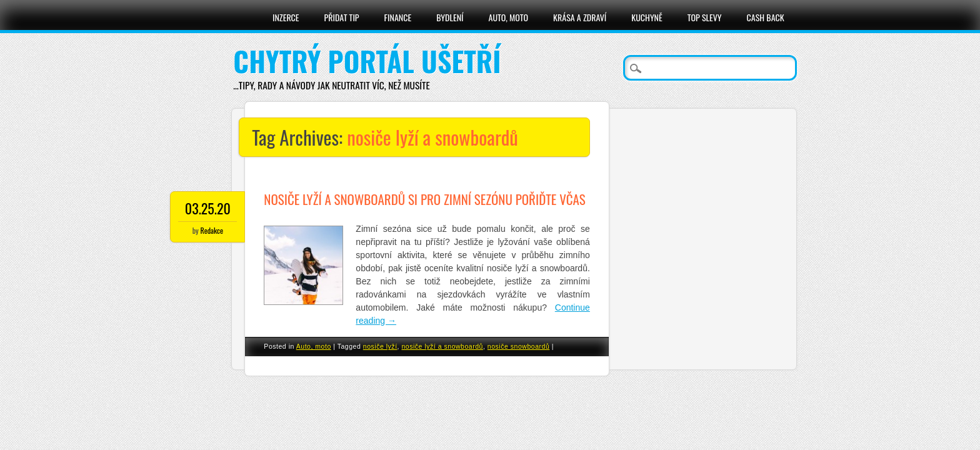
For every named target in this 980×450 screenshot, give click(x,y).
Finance (398, 17)
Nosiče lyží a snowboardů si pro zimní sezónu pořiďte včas (424, 199)
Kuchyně (647, 17)
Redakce (212, 230)
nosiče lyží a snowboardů (442, 346)
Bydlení (450, 17)
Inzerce (286, 17)
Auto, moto (509, 17)
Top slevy (705, 17)
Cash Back (766, 17)
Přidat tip (342, 17)
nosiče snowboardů (518, 346)
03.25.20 (208, 208)
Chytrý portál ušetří (367, 61)
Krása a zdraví (580, 17)
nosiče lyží (380, 346)
